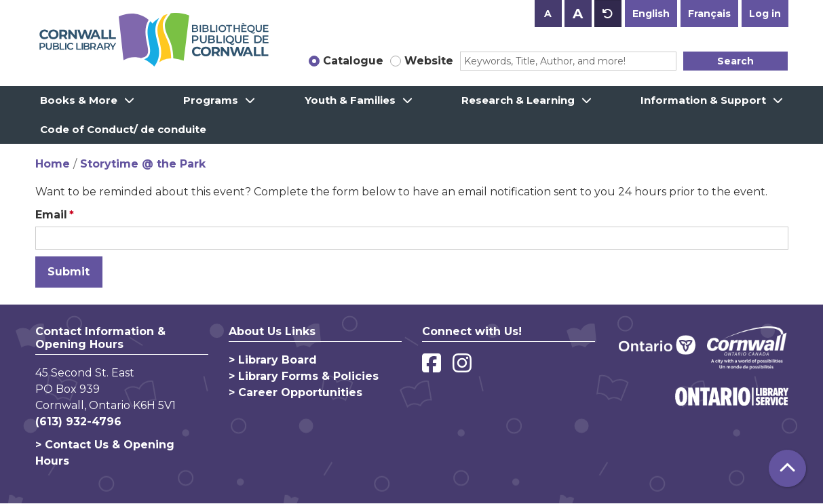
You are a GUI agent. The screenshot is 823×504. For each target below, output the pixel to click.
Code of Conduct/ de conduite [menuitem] (123, 129)
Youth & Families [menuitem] (350, 100)
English (651, 14)
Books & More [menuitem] (79, 100)
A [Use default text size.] (608, 14)
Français (709, 14)
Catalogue (353, 61)
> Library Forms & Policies (304, 376)
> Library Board (273, 360)
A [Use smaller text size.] (548, 14)
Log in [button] (765, 14)
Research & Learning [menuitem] (518, 100)
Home (53, 164)
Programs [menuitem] (211, 100)
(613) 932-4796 (78, 422)
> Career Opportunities (295, 392)
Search (735, 61)
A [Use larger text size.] (578, 14)
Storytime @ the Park (143, 164)
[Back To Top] (787, 468)
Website (429, 61)
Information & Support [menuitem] (703, 100)
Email (51, 215)
